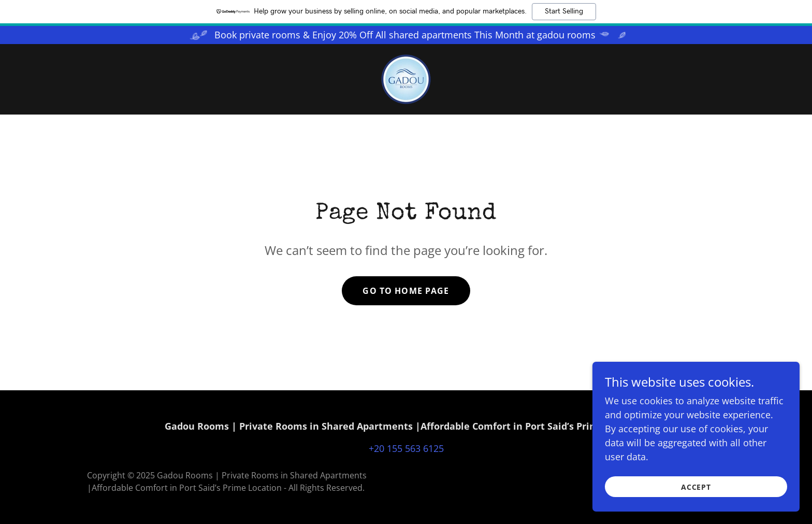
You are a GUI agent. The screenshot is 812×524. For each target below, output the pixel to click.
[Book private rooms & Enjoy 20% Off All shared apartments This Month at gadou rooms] (406, 35)
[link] (406, 78)
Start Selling (564, 11)
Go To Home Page (406, 291)
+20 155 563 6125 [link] (406, 448)
